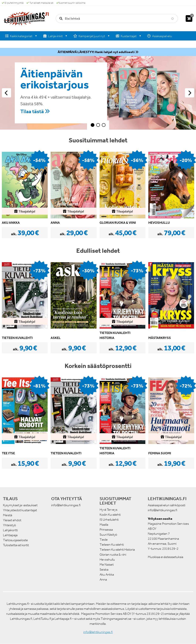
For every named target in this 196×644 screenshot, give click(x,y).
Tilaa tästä (32, 111)
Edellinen (6, 93)
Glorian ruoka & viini (113, 555)
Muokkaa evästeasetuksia (166, 557)
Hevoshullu (107, 560)
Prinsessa (106, 530)
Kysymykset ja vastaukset (20, 505)
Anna (103, 579)
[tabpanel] (98, 93)
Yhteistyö (9, 525)
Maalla (104, 525)
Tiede (104, 540)
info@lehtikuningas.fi (66, 505)
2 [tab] (98, 125)
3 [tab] (104, 125)
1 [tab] (93, 125)
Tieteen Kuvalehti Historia (117, 550)
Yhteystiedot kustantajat (20, 510)
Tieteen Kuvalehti (112, 545)
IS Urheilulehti (109, 520)
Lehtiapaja (10, 535)
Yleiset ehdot (12, 520)
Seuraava (190, 93)
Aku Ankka (107, 574)
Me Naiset (107, 564)
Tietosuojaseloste (15, 540)
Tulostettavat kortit (16, 545)
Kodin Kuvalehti (110, 515)
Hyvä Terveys (108, 510)
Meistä (8, 515)
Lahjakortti (10, 530)
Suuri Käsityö (108, 535)
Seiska (104, 569)
